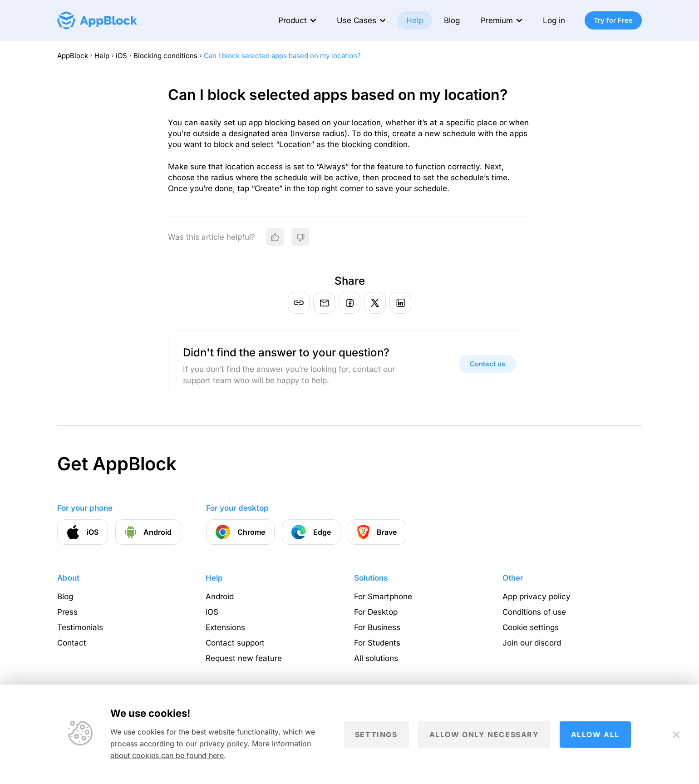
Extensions (225, 627)
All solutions (376, 658)
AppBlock (73, 56)
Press (67, 612)
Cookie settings (531, 627)
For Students (377, 643)
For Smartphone (383, 597)
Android (220, 597)
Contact (72, 643)
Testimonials (80, 627)
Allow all (595, 735)
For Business (377, 627)
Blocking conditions (165, 56)
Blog (452, 20)
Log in (554, 20)
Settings (376, 735)
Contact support (235, 643)
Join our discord (532, 643)
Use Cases (357, 20)
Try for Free (613, 20)
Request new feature (244, 658)
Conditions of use (534, 612)
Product (293, 20)
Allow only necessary (484, 735)
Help (415, 20)
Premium (497, 20)
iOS (121, 56)
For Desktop (376, 612)
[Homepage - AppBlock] (97, 20)
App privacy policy (537, 597)
